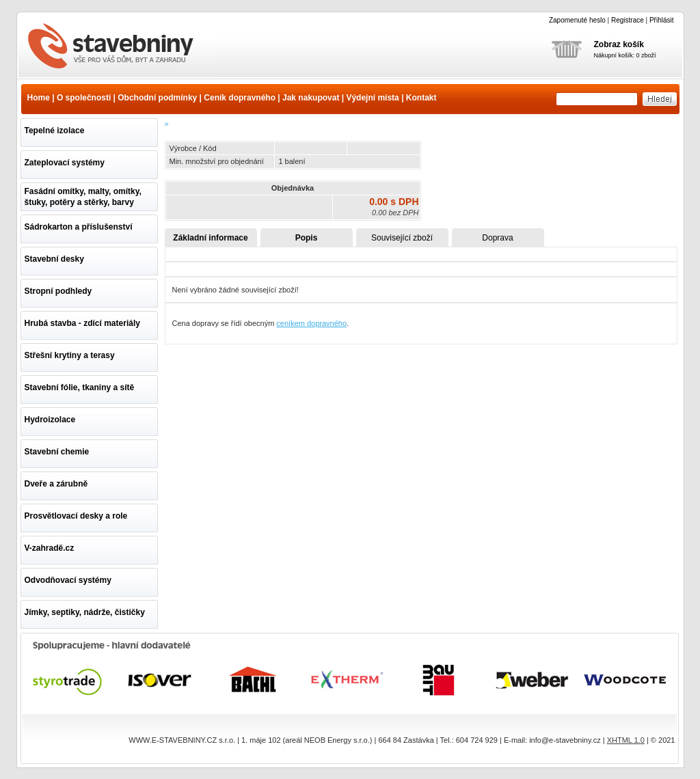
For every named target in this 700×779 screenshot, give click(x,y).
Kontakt (421, 98)
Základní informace (210, 238)
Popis (307, 238)
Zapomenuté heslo (577, 20)
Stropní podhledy (58, 291)
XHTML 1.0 (626, 740)
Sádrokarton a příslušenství (79, 227)
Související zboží (402, 238)
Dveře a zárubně (56, 484)
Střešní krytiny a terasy (70, 355)
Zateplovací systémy (65, 163)
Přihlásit (662, 20)
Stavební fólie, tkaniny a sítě (80, 387)
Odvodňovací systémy (68, 580)
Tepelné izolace (55, 131)
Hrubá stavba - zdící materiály (82, 323)
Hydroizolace (50, 420)
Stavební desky (54, 259)
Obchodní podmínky (157, 98)
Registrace (628, 20)
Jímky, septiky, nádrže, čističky (85, 612)
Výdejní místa (372, 98)
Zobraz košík (619, 44)
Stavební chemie (57, 452)
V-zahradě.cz (50, 548)
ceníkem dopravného (311, 323)
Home (39, 98)
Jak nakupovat (311, 98)
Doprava (497, 238)
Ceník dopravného (240, 98)
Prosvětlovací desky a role (76, 516)
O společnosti (84, 98)
